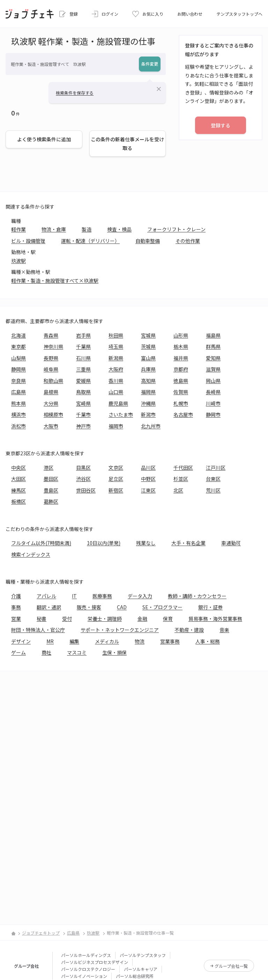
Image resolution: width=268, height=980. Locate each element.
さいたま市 (121, 414)
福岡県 (148, 392)
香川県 (116, 381)
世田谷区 (86, 490)
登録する (221, 125)
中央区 (18, 467)
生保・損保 (114, 652)
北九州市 (151, 426)
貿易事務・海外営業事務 (215, 619)
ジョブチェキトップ (41, 933)
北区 (178, 490)
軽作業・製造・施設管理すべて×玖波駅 (55, 280)
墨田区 (51, 479)
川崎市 (213, 403)
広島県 (18, 392)
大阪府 (116, 369)
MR (50, 641)
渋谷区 (83, 479)
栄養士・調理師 (105, 619)
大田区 (18, 479)
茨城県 (148, 346)
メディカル (107, 641)
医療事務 (102, 596)
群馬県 (213, 346)
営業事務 (170, 641)
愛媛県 (83, 381)
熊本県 (18, 403)
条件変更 (150, 64)
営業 (16, 619)
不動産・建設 (189, 630)
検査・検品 (119, 229)
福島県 (213, 335)
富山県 (148, 358)
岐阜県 (51, 369)
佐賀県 (181, 392)
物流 (140, 641)
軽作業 (18, 229)
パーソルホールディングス (86, 955)
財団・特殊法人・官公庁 (38, 630)
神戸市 (83, 426)
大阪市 (51, 426)
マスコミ (77, 652)
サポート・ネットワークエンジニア (120, 630)
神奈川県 (53, 346)
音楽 (224, 630)
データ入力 (140, 596)
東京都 (18, 346)
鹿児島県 (118, 403)
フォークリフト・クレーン (176, 229)
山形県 (181, 335)
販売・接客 (89, 607)
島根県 (51, 392)
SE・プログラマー (162, 607)
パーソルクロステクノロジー (88, 969)
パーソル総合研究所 (135, 976)
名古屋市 (183, 414)
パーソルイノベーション (84, 976)
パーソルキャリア (141, 969)
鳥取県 (83, 392)
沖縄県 (148, 403)
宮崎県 (83, 403)
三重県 (83, 369)
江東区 (148, 490)
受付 (67, 619)
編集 (74, 641)
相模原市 (53, 414)
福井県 (181, 358)
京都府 (181, 369)
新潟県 (116, 358)
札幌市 (181, 403)
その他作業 (188, 241)
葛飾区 (51, 501)
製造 (87, 229)
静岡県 (18, 369)
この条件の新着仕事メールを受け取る (127, 144)
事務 (16, 607)
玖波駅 (18, 261)
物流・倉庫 (54, 229)
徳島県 (181, 381)
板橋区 (18, 501)
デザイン (21, 641)
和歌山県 (53, 381)
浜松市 (18, 426)
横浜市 (18, 414)
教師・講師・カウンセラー (197, 596)
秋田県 (116, 335)
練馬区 (18, 490)
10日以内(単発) (104, 543)
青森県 (51, 335)
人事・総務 (208, 641)
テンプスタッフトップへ (239, 14)
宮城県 (148, 335)
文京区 (116, 467)
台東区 (213, 479)
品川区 (148, 467)
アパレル (46, 596)
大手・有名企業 (188, 543)
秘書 (42, 619)
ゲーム (18, 652)
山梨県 (18, 358)
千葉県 (83, 346)
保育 (168, 619)
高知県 (148, 381)
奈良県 (18, 381)
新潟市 (148, 414)
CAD (122, 607)
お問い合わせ (190, 14)
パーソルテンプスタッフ (143, 955)
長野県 (51, 358)
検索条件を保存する (75, 93)
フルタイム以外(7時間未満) (41, 543)
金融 (142, 619)
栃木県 (181, 346)
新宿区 (116, 490)
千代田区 (183, 467)
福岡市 (116, 426)
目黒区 (83, 467)
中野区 (148, 479)
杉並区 (181, 479)
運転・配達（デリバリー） (90, 241)
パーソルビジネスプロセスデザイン (95, 962)
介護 (16, 596)
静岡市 (213, 414)
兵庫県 (148, 369)
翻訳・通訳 (49, 607)
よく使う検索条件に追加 (44, 139)
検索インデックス (31, 554)
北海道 (18, 335)
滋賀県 (213, 369)
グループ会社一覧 (231, 966)
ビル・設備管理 (28, 241)
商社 (46, 652)
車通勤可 (231, 543)
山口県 (116, 392)
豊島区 (51, 490)
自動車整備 (148, 241)
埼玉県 (116, 346)
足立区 (116, 479)
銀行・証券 (210, 607)
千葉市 (83, 414)
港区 (49, 467)
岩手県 (83, 335)
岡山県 (213, 381)
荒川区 (213, 490)
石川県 (83, 358)
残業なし (146, 543)
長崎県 (213, 392)
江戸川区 (216, 467)
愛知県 (213, 358)
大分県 (51, 403)
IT (74, 596)
